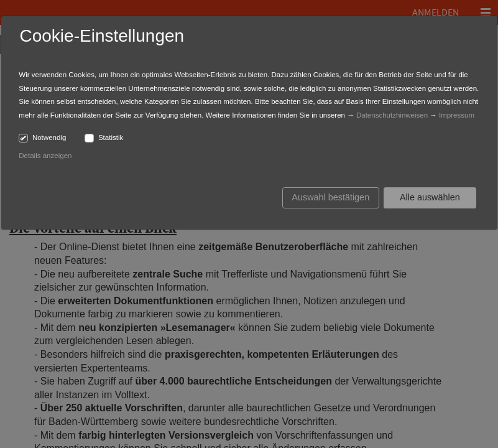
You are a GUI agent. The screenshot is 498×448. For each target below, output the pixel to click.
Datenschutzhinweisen (392, 115)
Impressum (457, 115)
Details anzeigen (45, 156)
